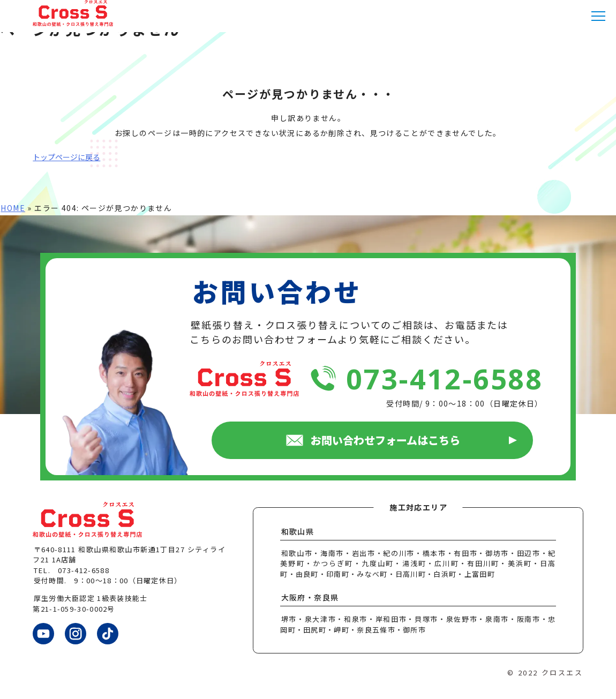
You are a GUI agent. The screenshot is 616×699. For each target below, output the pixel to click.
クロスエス (562, 672)
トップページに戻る (66, 157)
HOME (13, 208)
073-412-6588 (444, 378)
